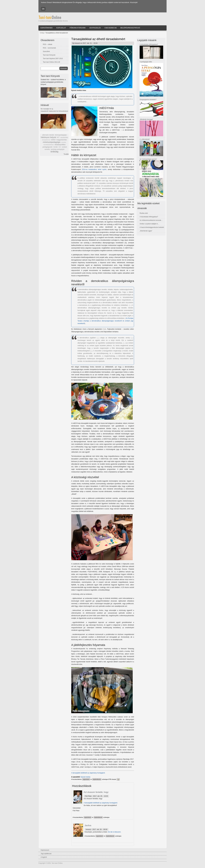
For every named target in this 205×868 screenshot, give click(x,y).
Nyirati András (86, 777)
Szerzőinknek (46, 28)
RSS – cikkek (48, 44)
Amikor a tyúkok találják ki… (149, 224)
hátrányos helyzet (49, 137)
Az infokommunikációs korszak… (151, 220)
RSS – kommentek (49, 48)
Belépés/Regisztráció (130, 28)
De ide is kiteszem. (115, 832)
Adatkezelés (95, 28)
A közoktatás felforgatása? (149, 44)
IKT (58, 137)
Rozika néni (144, 213)
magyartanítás (62, 140)
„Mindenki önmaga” (146, 119)
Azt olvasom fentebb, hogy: (97, 792)
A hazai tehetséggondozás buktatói (152, 227)
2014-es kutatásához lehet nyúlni (94, 169)
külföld (53, 140)
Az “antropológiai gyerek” (148, 159)
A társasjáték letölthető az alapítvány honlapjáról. (88, 773)
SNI (60, 147)
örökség (54, 152)
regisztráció (86, 779)
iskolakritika (64, 137)
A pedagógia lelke (146, 62)
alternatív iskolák (48, 135)
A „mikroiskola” (145, 139)
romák (55, 147)
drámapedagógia (61, 135)
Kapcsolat (61, 28)
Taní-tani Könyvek (49, 55)
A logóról (44, 857)
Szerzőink (46, 51)
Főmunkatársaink (78, 28)
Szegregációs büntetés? (148, 100)
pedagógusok (47, 147)
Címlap (42, 33)
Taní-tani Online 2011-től (51, 62)
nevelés (64, 142)
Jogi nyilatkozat (46, 854)
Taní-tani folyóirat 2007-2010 (53, 59)
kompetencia (46, 140)
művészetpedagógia (52, 142)
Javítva (88, 825)
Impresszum (45, 850)
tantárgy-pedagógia (58, 149)
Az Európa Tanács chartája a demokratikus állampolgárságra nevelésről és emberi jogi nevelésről (105, 321)
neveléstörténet (49, 145)
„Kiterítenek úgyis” (146, 231)
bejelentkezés (97, 779)
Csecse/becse (111, 28)
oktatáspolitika (60, 145)
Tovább (66, 154)
